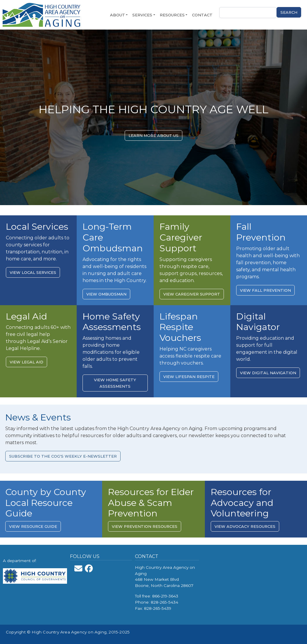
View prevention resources (145, 526)
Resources (172, 15)
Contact (202, 15)
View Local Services (33, 272)
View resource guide (33, 526)
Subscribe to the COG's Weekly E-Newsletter (63, 456)
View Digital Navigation (268, 373)
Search (289, 12)
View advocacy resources (245, 526)
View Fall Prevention (265, 290)
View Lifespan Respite (189, 377)
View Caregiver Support (192, 294)
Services (142, 15)
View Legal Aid (26, 362)
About (118, 15)
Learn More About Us (153, 135)
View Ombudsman (106, 294)
